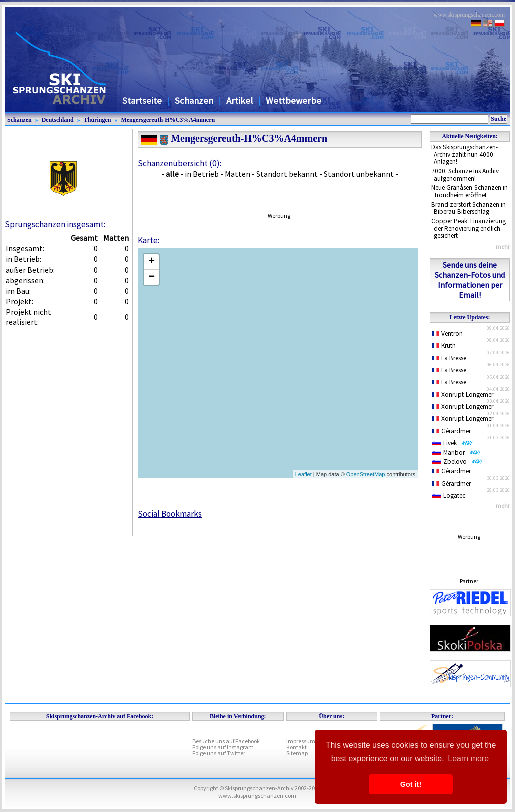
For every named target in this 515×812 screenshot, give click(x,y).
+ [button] (152, 262)
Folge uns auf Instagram (223, 747)
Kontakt (297, 747)
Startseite (142, 101)
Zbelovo (457, 462)
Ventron (447, 334)
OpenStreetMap (366, 474)
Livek (452, 443)
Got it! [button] (411, 784)
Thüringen (98, 120)
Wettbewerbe (294, 101)
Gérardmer (451, 431)
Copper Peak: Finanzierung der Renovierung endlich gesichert (469, 228)
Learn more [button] (468, 759)
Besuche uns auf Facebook (226, 741)
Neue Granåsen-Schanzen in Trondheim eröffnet (470, 191)
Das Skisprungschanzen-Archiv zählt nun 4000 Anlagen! (465, 154)
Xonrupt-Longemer (463, 395)
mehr (503, 247)
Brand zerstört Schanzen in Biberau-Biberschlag (469, 208)
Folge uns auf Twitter (219, 753)
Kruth (444, 346)
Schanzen (194, 101)
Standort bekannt (287, 174)
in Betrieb (202, 174)
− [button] (152, 277)
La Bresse (449, 358)
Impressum (301, 741)
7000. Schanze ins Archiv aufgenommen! (465, 175)
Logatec (449, 496)
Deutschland (58, 120)
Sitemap (297, 753)
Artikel (240, 101)
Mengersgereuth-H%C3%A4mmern (168, 120)
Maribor (456, 453)
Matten (238, 174)
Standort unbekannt (359, 174)
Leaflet (304, 474)
